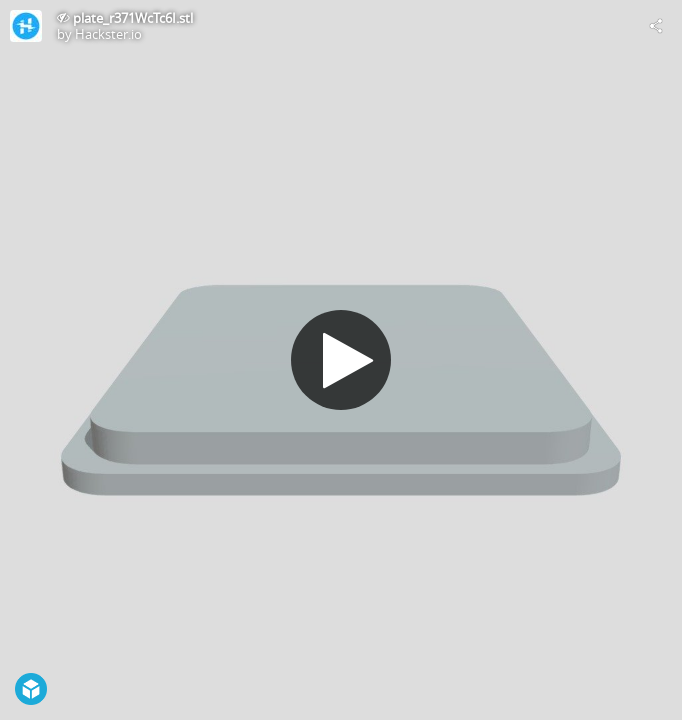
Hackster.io (108, 34)
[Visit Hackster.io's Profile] (26, 26)
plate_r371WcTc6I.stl (133, 18)
